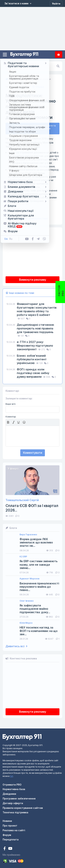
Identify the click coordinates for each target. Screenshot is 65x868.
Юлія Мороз (26, 622)
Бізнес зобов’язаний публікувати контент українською (32, 358)
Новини (7, 819)
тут (12, 775)
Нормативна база (14, 788)
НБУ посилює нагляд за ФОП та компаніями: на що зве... (39, 630)
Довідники (9, 792)
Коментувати (33, 451)
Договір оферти (13, 802)
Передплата (59, 54)
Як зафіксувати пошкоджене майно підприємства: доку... (35, 607)
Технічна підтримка (15, 811)
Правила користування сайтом (23, 806)
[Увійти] (56, 3)
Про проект (10, 824)
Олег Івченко (27, 599)
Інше (45, 217)
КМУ (18, 209)
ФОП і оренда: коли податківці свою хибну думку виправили (33, 372)
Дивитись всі (16, 645)
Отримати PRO (12, 783)
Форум (7, 834)
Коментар (11, 415)
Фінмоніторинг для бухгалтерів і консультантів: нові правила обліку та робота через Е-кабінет (37, 308)
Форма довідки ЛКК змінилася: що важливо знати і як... (36, 541)
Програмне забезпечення (19, 797)
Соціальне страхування (29, 217)
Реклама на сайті (14, 829)
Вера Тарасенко (28, 533)
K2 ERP (23, 555)
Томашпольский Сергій (22, 499)
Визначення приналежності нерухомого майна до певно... (39, 585)
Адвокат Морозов (29, 577)
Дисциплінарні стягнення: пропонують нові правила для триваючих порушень (36, 327)
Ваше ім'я (10, 403)
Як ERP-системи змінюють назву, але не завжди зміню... (39, 563)
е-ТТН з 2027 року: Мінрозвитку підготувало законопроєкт (35, 344)
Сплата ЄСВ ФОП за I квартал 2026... (32, 507)
